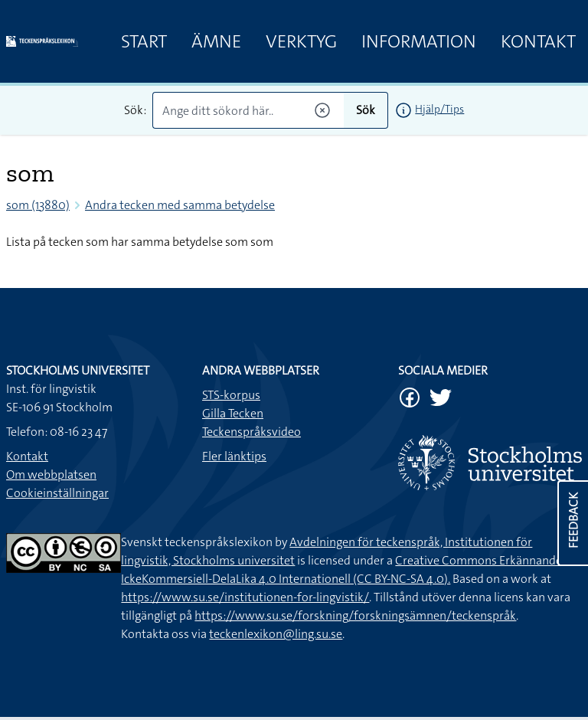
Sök (366, 110)
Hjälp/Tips (439, 109)
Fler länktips (234, 456)
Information (419, 41)
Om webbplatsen (51, 475)
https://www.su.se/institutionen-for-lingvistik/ (245, 597)
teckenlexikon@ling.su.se (276, 634)
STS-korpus (231, 395)
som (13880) (38, 205)
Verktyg (301, 41)
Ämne (216, 41)
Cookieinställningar (57, 493)
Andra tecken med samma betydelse (180, 205)
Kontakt (538, 41)
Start (144, 41)
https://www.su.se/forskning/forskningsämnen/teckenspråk (355, 615)
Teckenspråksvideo (252, 432)
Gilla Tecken (233, 413)
